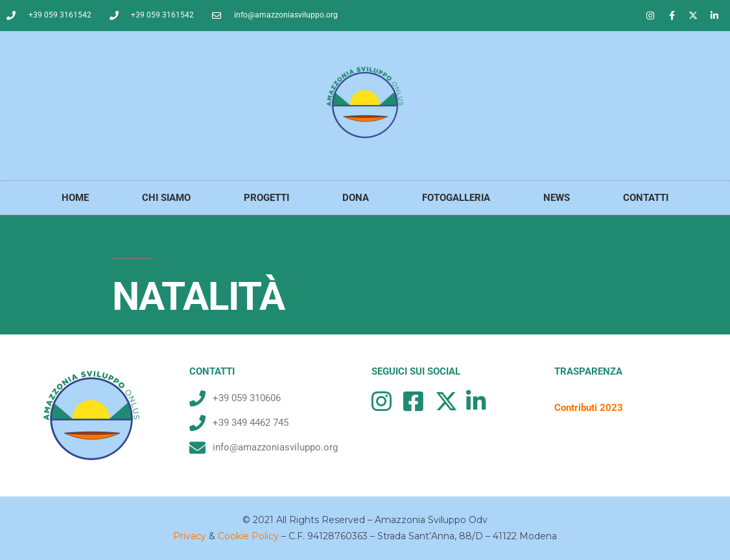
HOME (75, 198)
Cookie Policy (248, 536)
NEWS (557, 198)
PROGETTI (266, 198)
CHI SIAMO (166, 198)
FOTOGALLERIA (456, 198)
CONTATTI (646, 198)
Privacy (190, 536)
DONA (356, 198)
